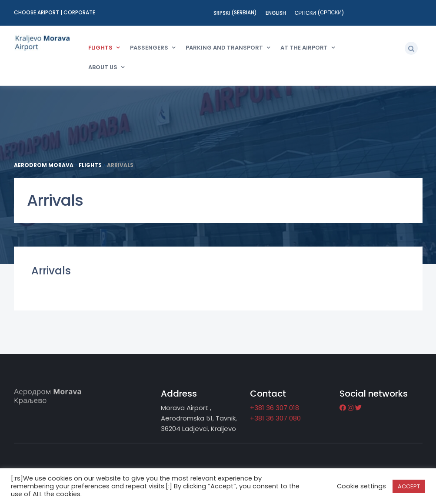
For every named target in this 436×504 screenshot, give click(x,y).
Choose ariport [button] (37, 12)
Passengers (149, 48)
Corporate (79, 12)
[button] (411, 48)
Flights (100, 48)
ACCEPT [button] (409, 486)
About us (103, 67)
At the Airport (304, 48)
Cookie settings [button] (361, 486)
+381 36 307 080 (275, 418)
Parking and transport (224, 48)
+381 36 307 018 (275, 408)
